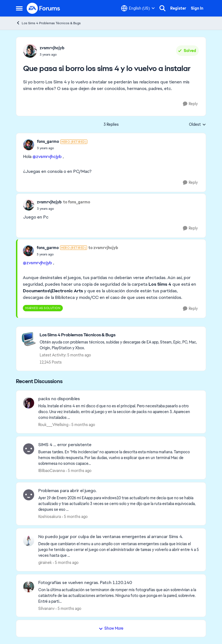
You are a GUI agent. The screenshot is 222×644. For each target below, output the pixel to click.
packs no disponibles (59, 399)
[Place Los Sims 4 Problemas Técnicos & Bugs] (120, 335)
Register (178, 8)
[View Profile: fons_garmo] (29, 145)
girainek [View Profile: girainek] (45, 563)
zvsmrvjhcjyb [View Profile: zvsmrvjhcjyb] (52, 48)
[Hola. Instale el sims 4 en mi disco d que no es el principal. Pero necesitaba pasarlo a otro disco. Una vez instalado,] (119, 412)
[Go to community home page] (44, 8)
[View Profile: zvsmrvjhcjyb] (30, 51)
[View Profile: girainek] (29, 541)
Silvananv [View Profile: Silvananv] (46, 608)
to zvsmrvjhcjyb (103, 248)
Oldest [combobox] (197, 125)
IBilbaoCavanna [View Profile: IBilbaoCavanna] (52, 471)
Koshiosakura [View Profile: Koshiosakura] (50, 517)
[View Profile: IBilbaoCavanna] (29, 449)
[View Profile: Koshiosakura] (29, 495)
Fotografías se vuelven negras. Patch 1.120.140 (85, 583)
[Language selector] (138, 8)
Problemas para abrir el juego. (67, 491)
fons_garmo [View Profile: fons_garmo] (48, 141)
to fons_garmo (77, 202)
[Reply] (190, 104)
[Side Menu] (19, 8)
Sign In (197, 8)
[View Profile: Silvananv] (29, 587)
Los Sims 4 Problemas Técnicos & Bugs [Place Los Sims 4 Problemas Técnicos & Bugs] (48, 23)
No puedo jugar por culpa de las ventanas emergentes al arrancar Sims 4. (111, 537)
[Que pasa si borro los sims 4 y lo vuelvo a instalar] (62, 148)
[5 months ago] (82, 425)
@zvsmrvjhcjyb (47, 156)
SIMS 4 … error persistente (65, 445)
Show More (111, 628)
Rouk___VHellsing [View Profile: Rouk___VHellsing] (53, 425)
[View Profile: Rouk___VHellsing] (29, 403)
